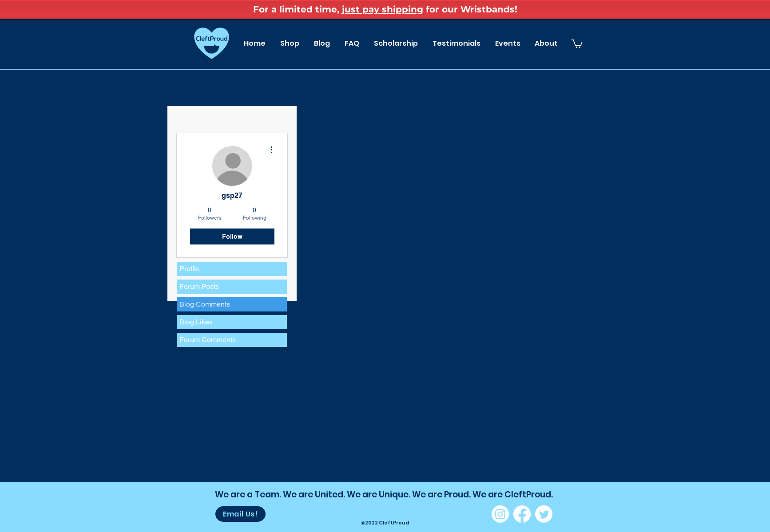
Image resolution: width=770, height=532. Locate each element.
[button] (577, 43)
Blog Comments (205, 304)
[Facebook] (522, 514)
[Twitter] (544, 514)
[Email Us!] (240, 514)
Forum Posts (199, 286)
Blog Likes (196, 322)
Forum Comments (208, 340)
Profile (190, 269)
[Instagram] (500, 514)
